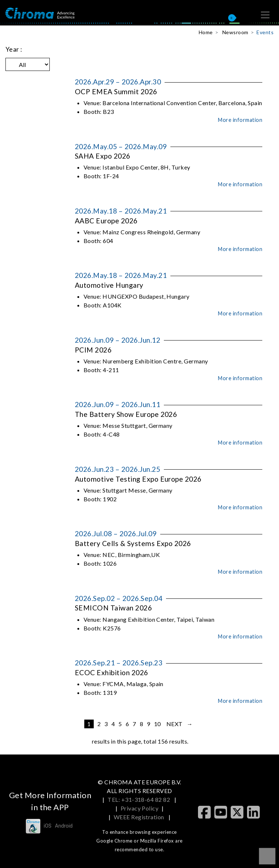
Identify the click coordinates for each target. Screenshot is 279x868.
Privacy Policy (140, 808)
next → (180, 724)
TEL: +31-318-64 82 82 (139, 799)
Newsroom (235, 32)
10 (157, 724)
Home (206, 32)
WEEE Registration (140, 817)
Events (265, 32)
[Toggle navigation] (265, 15)
